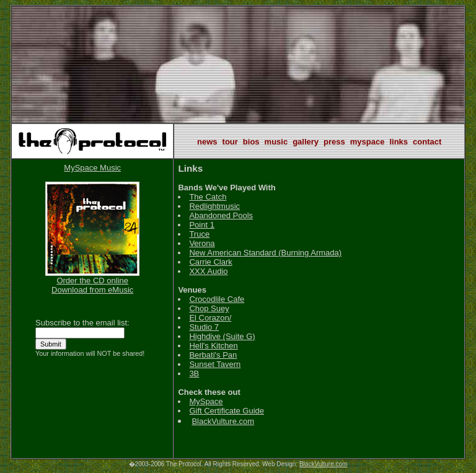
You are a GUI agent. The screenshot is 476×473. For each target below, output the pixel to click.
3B (194, 374)
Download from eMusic (92, 290)
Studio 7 (204, 327)
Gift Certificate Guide (227, 411)
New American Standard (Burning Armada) (265, 253)
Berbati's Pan (213, 355)
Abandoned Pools (221, 215)
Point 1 (201, 225)
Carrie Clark (210, 262)
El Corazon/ (210, 318)
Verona (202, 243)
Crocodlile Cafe (217, 299)
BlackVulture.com (223, 421)
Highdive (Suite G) (222, 336)
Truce (199, 234)
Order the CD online (92, 281)
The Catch (208, 197)
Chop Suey (209, 308)
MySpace (206, 401)
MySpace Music (92, 168)
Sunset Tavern (215, 364)
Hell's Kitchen (213, 346)
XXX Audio (208, 271)
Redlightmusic (214, 206)
